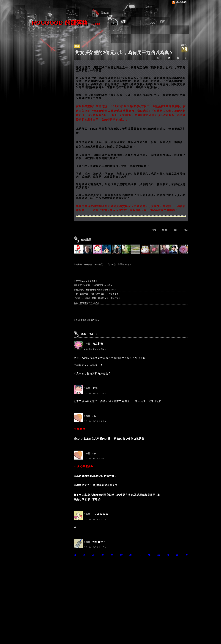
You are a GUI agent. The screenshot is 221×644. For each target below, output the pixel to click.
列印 (186, 230)
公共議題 (99, 264)
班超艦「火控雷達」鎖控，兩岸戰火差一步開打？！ (97, 298)
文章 (123, 21)
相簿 (162, 21)
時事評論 (88, 264)
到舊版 (96, 24)
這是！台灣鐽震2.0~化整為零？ (88, 303)
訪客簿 (105, 13)
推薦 (164, 230)
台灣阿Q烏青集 (124, 264)
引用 (175, 230)
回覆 (154, 230)
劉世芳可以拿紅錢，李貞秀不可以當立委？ (93, 285)
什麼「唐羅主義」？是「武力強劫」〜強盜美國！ (96, 294)
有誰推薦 (86, 240)
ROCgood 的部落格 (60, 23)
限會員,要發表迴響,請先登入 (86, 320)
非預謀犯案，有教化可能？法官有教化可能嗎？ (95, 290)
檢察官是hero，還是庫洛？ (86, 281)
